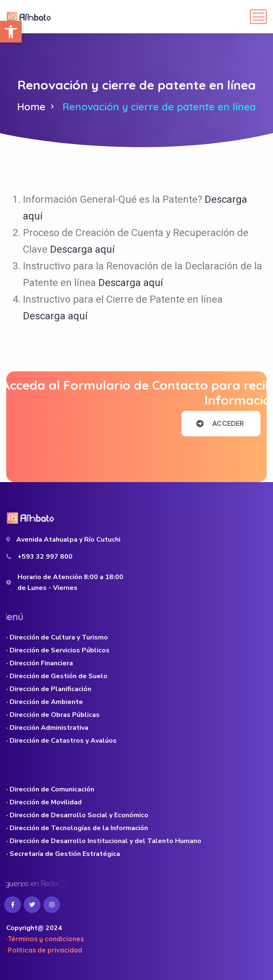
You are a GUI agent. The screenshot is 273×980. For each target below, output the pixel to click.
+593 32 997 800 (45, 557)
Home (31, 107)
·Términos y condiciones (45, 939)
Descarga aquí (82, 249)
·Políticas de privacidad (44, 950)
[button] (11, 32)
